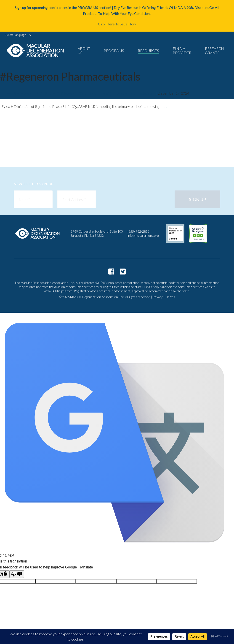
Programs (114, 50)
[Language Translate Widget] (16, 35)
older (15, 126)
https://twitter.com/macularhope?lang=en (123, 272)
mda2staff (147, 93)
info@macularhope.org (143, 235)
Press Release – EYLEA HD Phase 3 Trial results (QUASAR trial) (69, 94)
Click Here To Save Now (117, 24)
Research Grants (214, 50)
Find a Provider (182, 50)
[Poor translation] (17, 574)
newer (15, 151)
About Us (84, 50)
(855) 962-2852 (138, 231)
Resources (148, 50)
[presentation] (135, 200)
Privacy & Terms (164, 297)
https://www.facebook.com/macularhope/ (111, 272)
